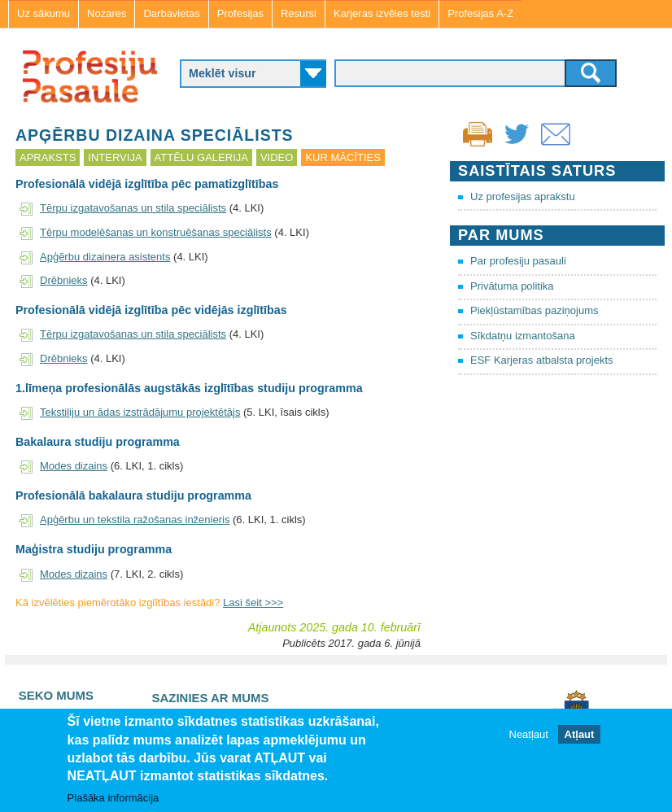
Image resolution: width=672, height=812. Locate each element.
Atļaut (580, 735)
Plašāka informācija (113, 799)
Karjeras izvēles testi (382, 13)
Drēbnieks (64, 280)
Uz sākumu (44, 13)
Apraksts (48, 157)
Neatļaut (529, 735)
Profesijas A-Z (480, 13)
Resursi (299, 13)
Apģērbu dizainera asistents (105, 257)
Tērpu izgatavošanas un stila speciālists (133, 208)
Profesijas (240, 13)
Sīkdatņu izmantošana (523, 336)
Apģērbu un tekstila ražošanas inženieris (135, 520)
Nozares (107, 13)
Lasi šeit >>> (253, 602)
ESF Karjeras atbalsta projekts (542, 360)
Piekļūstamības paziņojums (535, 310)
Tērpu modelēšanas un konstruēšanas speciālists (156, 232)
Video (277, 157)
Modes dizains (74, 466)
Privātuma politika (512, 286)
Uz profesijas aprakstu (523, 196)
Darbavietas (171, 13)
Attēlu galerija (201, 157)
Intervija (115, 157)
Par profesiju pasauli (518, 261)
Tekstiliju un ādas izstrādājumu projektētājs (140, 412)
